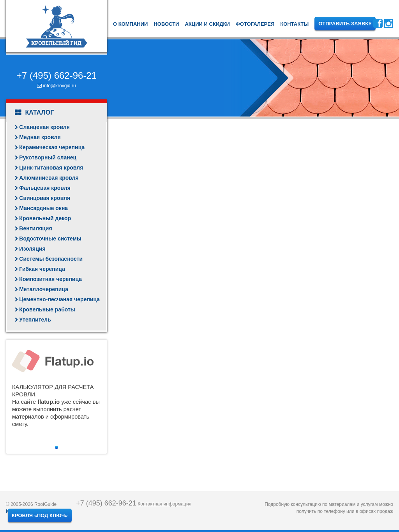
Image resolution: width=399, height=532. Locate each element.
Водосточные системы (50, 239)
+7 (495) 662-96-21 (56, 75)
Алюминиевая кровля (49, 178)
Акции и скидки (207, 24)
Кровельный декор (45, 218)
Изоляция (32, 249)
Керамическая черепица (52, 147)
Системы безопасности (51, 259)
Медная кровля (40, 137)
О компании (130, 24)
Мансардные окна (43, 208)
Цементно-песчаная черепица (59, 299)
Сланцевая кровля (44, 127)
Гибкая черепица (42, 269)
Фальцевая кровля (45, 188)
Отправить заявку (345, 24)
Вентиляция (35, 228)
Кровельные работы (47, 309)
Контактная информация (164, 504)
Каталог (34, 113)
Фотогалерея (255, 24)
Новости (166, 24)
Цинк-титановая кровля (51, 168)
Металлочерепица (44, 289)
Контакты (294, 24)
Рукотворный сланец (48, 157)
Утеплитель (35, 320)
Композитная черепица (50, 279)
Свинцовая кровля (45, 198)
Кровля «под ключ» (40, 515)
